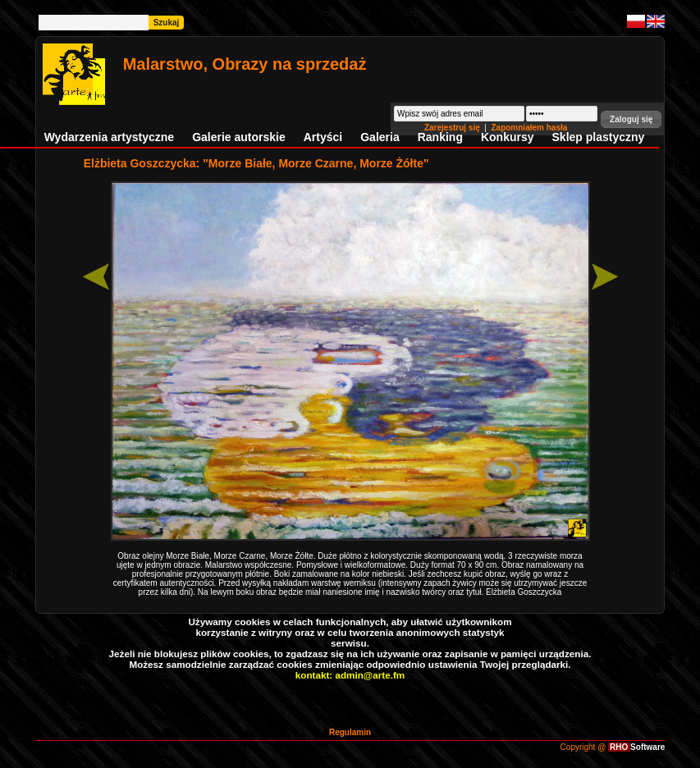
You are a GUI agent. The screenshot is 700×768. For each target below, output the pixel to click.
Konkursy (508, 137)
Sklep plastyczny (599, 137)
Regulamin (350, 732)
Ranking (440, 137)
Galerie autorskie (239, 137)
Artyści (323, 137)
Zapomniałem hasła (529, 128)
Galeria (380, 137)
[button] (631, 119)
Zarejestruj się (453, 128)
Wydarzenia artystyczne (109, 137)
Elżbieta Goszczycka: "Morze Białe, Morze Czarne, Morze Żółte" (256, 163)
